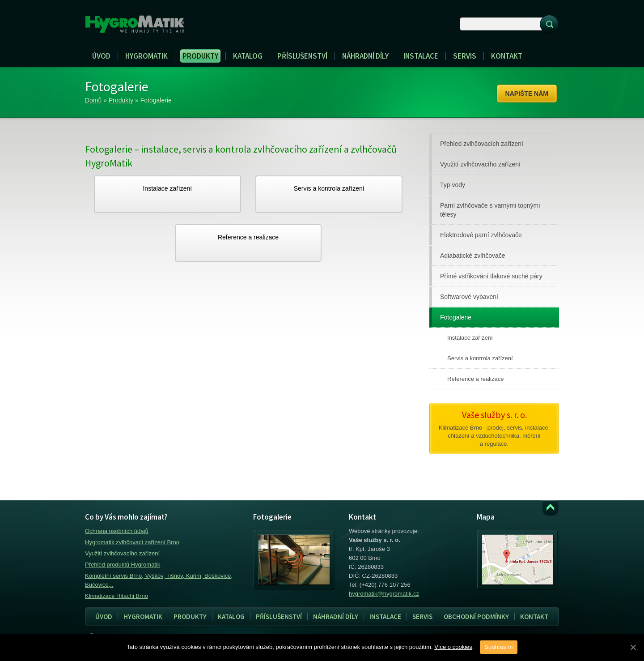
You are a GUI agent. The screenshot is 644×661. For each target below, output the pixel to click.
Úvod (104, 616)
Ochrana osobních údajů (117, 531)
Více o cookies (453, 647)
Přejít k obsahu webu (550, 508)
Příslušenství (279, 616)
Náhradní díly (336, 616)
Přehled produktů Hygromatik (123, 565)
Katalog (231, 616)
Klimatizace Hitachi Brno (117, 596)
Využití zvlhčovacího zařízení (122, 553)
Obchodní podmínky (476, 616)
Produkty (121, 100)
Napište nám (527, 94)
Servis (420, 617)
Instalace (383, 617)
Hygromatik (143, 616)
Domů (93, 100)
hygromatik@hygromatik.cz (384, 594)
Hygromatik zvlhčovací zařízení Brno (132, 542)
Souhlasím (499, 647)
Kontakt (534, 616)
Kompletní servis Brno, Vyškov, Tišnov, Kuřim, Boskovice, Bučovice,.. (159, 580)
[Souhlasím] (633, 647)
